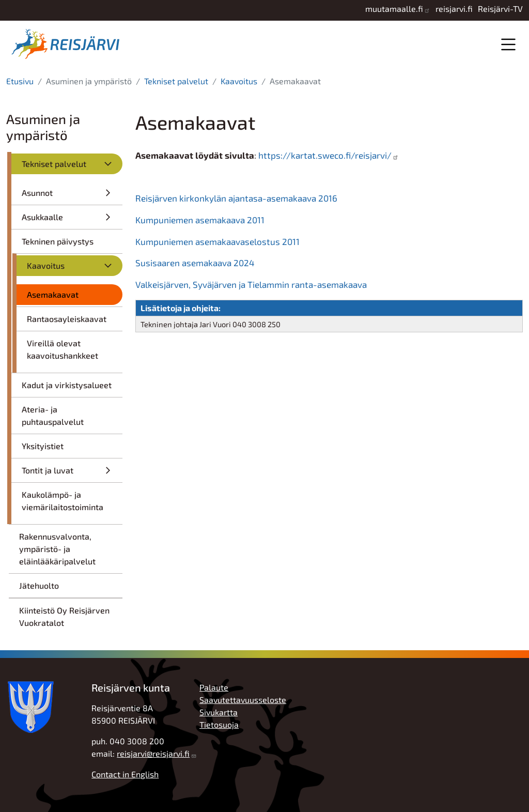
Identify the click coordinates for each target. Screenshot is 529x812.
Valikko (508, 44)
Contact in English (125, 774)
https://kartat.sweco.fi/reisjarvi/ (325, 155)
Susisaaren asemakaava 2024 (195, 263)
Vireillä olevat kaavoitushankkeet (63, 349)
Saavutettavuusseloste (243, 700)
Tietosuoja (219, 724)
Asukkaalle (42, 217)
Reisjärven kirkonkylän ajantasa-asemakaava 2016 (236, 198)
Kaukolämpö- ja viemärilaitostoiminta (63, 501)
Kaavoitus (239, 81)
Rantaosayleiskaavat (67, 319)
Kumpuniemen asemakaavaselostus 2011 (217, 241)
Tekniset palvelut (176, 81)
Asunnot (37, 193)
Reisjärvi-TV (500, 9)
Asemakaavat (53, 294)
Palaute (214, 687)
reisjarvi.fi (454, 9)
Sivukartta (219, 712)
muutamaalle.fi (394, 9)
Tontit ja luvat (48, 470)
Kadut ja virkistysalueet (67, 385)
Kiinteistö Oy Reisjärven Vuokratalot (64, 616)
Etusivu (20, 81)
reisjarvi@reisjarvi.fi (153, 753)
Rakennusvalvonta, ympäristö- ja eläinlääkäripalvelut (57, 549)
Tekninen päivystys (58, 241)
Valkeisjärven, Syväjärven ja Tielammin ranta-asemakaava (251, 284)
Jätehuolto (39, 585)
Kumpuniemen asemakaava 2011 (200, 220)
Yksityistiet (43, 446)
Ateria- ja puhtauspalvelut (53, 415)
